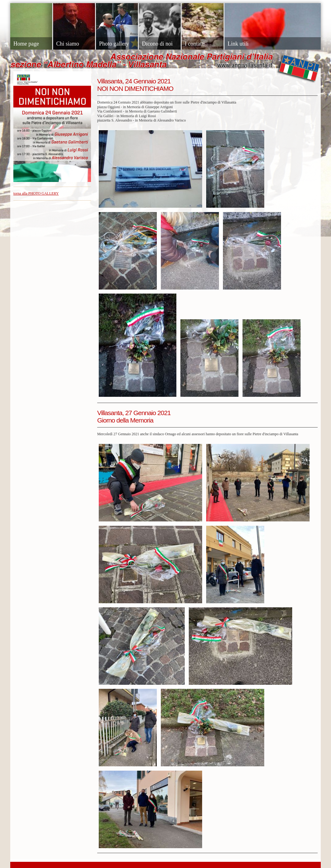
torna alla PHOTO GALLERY (36, 193)
